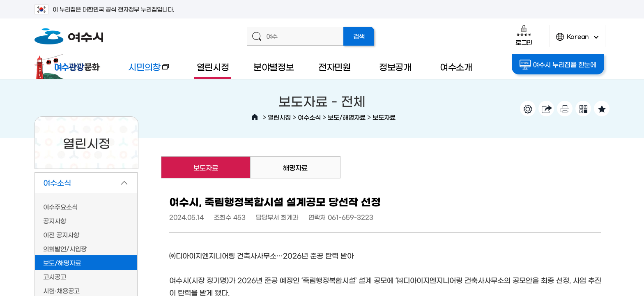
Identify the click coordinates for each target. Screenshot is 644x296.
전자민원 (335, 66)
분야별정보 (274, 66)
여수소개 (456, 66)
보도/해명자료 (347, 117)
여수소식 (309, 117)
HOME (255, 117)
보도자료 (384, 117)
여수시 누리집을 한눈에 (559, 65)
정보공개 (395, 66)
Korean (577, 40)
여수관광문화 (69, 67)
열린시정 (213, 66)
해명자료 (295, 167)
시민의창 (142, 71)
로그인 (524, 35)
